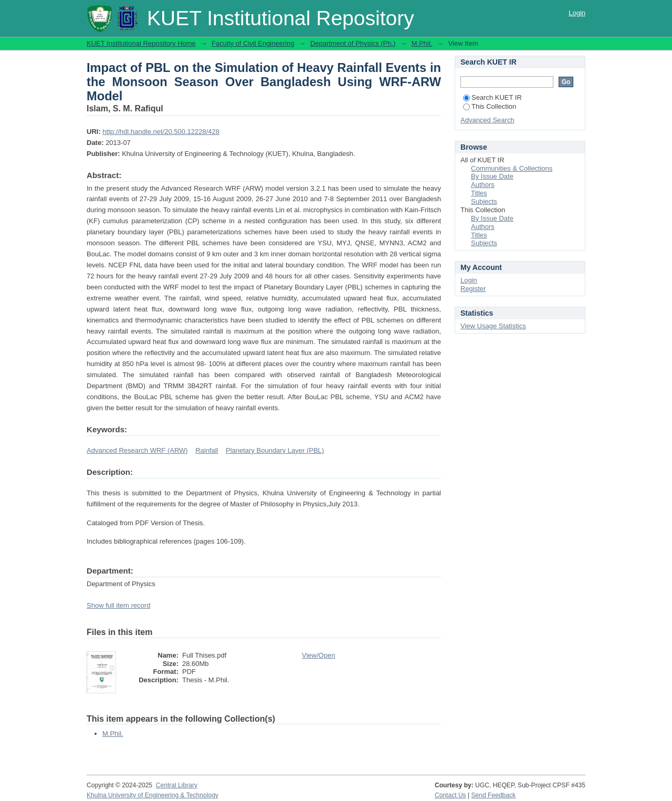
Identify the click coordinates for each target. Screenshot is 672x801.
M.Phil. (422, 43)
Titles (479, 193)
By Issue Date (492, 176)
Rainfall (207, 450)
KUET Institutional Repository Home (141, 43)
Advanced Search (487, 120)
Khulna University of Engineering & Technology (153, 795)
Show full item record (118, 605)
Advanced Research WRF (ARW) (137, 450)
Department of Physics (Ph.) (353, 43)
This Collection (490, 106)
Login (577, 13)
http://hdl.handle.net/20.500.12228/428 (161, 132)
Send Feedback (494, 795)
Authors (483, 185)
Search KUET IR (492, 97)
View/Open (318, 655)
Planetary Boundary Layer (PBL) (275, 450)
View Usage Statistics (493, 326)
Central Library (177, 785)
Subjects (484, 201)
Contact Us (450, 795)
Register (473, 289)
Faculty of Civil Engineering (253, 43)
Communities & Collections (512, 168)
